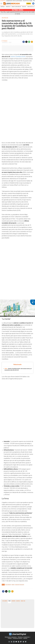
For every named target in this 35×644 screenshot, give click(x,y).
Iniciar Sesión (33, 4)
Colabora (29, 3)
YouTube (16, 642)
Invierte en (8, 7)
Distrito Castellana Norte (18, 57)
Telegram (23, 642)
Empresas (3, 7)
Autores (25, 638)
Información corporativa (11, 637)
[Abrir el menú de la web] (2, 4)
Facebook (9, 642)
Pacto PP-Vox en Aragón (28, 1)
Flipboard (21, 642)
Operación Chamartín (20, 585)
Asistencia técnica (18, 638)
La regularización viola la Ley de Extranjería (14, 1)
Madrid (13, 585)
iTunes (26, 642)
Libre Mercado (5, 18)
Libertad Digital (17, 634)
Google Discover (19, 642)
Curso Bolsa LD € (31, 7)
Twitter (12, 642)
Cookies (10, 638)
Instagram (14, 642)
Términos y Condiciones (24, 637)
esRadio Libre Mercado (16, 7)
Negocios (24, 7)
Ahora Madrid (8, 585)
